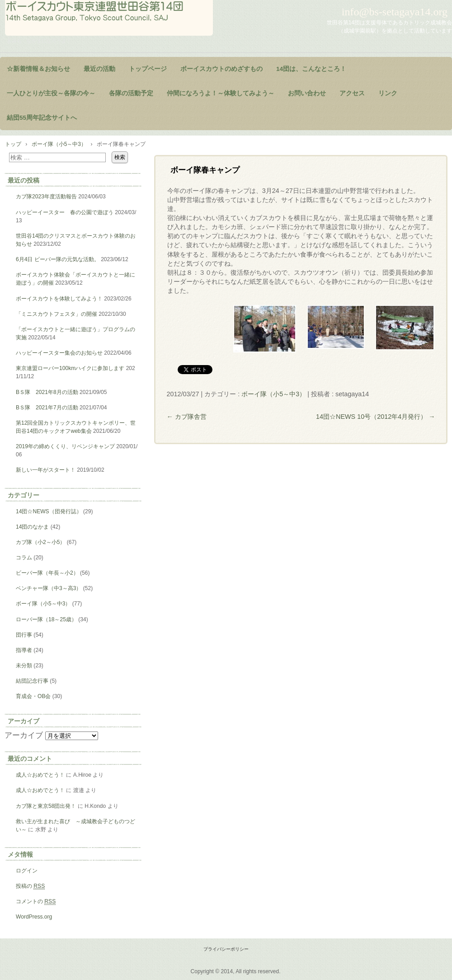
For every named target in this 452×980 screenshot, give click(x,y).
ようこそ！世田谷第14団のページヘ (109, 18)
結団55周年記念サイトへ (42, 118)
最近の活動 (99, 69)
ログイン (27, 871)
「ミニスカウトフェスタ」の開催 (56, 314)
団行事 (24, 635)
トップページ (148, 69)
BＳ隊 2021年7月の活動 (47, 408)
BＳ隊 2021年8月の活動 (47, 392)
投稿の (30, 886)
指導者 (24, 650)
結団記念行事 (32, 681)
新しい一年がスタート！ (46, 470)
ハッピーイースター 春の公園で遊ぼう (65, 212)
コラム (24, 558)
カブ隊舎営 (186, 417)
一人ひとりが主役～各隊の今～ (51, 93)
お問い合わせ (307, 93)
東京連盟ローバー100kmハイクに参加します (70, 368)
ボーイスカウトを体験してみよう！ (59, 299)
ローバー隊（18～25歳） (46, 619)
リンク (388, 93)
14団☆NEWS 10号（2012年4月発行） (376, 417)
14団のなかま (32, 527)
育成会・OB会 (33, 696)
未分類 (24, 666)
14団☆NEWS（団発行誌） (49, 511)
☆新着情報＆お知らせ (38, 69)
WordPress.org (34, 917)
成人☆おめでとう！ (40, 775)
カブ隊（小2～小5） (40, 542)
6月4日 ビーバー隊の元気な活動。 (58, 259)
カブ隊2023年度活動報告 (46, 197)
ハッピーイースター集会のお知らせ (59, 353)
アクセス (352, 93)
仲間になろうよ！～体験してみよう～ (221, 93)
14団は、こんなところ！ (311, 69)
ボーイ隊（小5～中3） (273, 394)
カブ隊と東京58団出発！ (46, 806)
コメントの (36, 902)
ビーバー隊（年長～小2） (47, 573)
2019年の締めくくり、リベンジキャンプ (65, 446)
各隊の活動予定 (131, 93)
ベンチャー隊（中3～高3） (49, 588)
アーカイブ (24, 735)
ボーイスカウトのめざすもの (221, 69)
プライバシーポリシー (226, 949)
